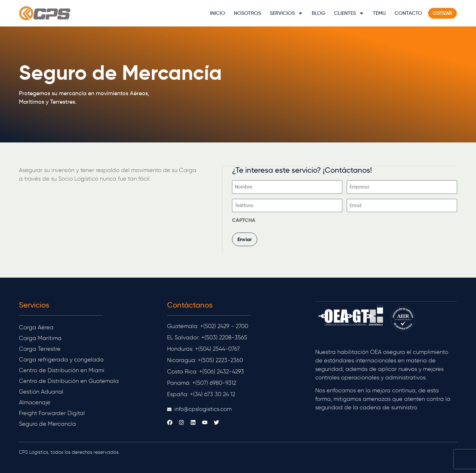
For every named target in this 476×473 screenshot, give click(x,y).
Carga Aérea (36, 326)
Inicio (217, 13)
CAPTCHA (244, 219)
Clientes (349, 13)
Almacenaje (35, 401)
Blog (318, 13)
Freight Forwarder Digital (52, 411)
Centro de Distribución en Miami (62, 368)
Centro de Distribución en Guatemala (69, 379)
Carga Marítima (40, 336)
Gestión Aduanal (41, 390)
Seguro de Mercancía (47, 422)
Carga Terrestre (40, 347)
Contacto (408, 13)
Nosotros (247, 13)
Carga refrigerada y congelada (61, 358)
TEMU (379, 13)
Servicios (286, 13)
